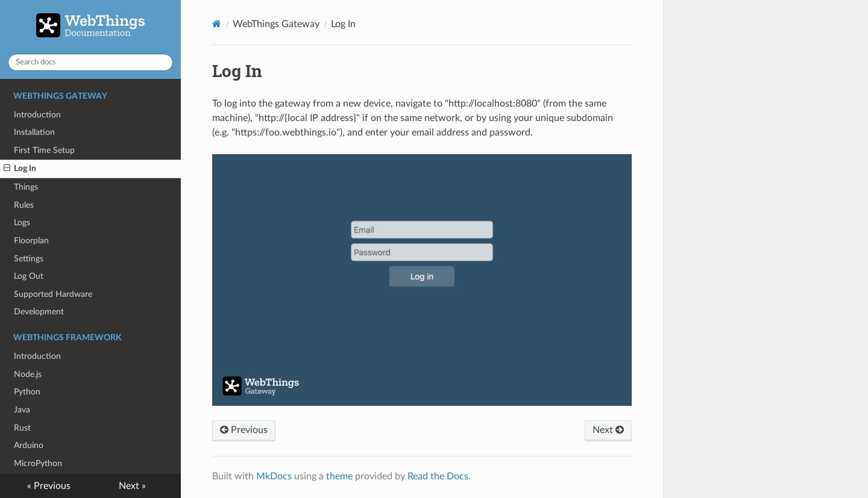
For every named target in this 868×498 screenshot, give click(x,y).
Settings (29, 259)
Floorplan (31, 241)
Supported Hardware (53, 294)
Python (27, 392)
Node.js (28, 374)
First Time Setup (44, 150)
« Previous (49, 486)
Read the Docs (438, 476)
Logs (22, 223)
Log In (20, 169)
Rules (24, 205)
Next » (132, 486)
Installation (34, 132)
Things (26, 187)
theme (339, 476)
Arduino (29, 445)
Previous (244, 430)
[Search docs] (90, 62)
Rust (22, 428)
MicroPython (38, 463)
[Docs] (217, 24)
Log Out (29, 276)
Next (608, 430)
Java (22, 410)
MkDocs (274, 476)
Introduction (37, 115)
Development (39, 312)
